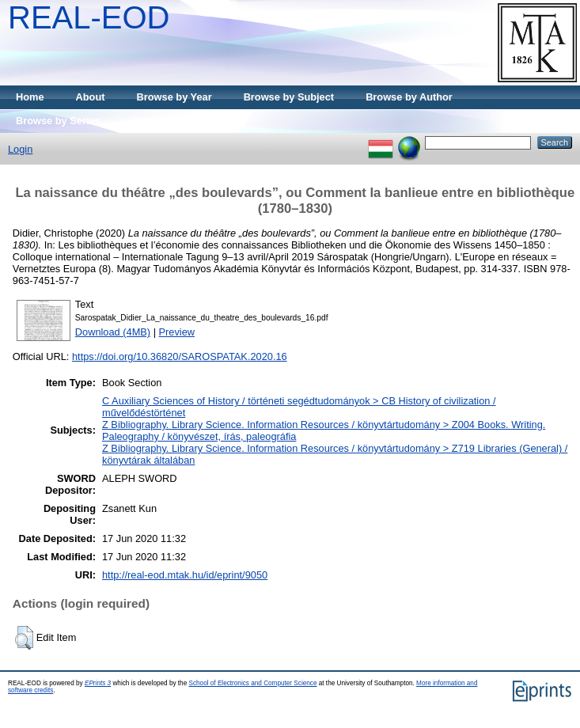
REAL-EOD (89, 17)
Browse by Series (58, 121)
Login (20, 149)
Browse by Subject (289, 97)
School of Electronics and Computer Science (252, 683)
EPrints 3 (98, 683)
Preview (177, 332)
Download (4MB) (113, 332)
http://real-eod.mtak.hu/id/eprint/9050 (185, 575)
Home (30, 97)
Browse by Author (409, 97)
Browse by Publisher (182, 121)
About (91, 97)
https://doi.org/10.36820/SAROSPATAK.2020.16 (180, 356)
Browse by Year (174, 97)
